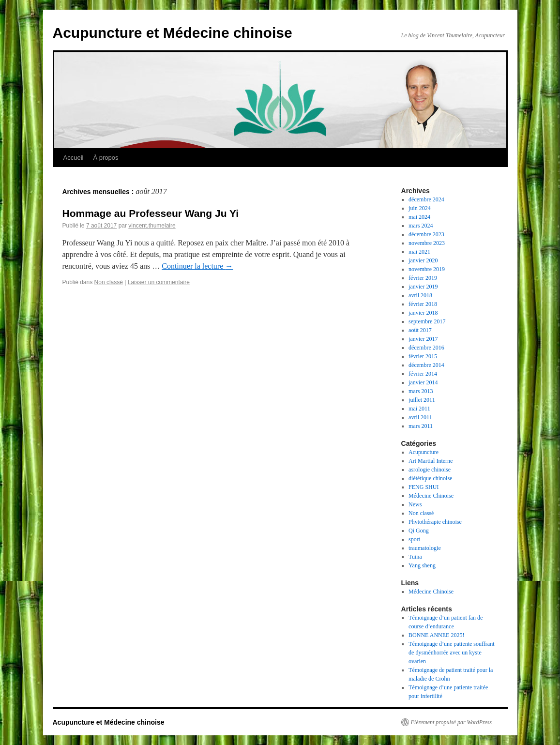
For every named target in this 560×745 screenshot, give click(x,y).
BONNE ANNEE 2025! (436, 635)
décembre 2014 (426, 365)
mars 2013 (421, 391)
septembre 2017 (427, 321)
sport (414, 539)
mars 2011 (421, 426)
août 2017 (420, 330)
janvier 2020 (423, 260)
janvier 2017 (423, 339)
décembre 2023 (426, 234)
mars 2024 (421, 226)
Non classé (109, 282)
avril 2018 (420, 295)
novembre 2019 (427, 269)
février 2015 (423, 356)
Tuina (415, 557)
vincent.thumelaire (152, 226)
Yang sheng (422, 565)
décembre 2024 (426, 199)
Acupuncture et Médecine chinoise (173, 33)
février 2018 (423, 304)
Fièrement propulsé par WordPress (451, 722)
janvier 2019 (423, 287)
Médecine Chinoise (431, 496)
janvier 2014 (423, 382)
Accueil (74, 158)
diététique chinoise (430, 478)
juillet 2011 (422, 400)
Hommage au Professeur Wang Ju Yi (151, 213)
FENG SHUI (424, 487)
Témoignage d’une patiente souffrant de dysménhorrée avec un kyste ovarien (451, 653)
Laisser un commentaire (159, 282)
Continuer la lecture (197, 266)
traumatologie (425, 548)
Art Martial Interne (431, 461)
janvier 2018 (423, 313)
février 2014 (423, 374)
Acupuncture (424, 452)
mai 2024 (419, 217)
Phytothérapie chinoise (435, 522)
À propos (106, 158)
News (415, 504)
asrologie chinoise (430, 470)
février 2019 (423, 278)
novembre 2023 (427, 243)
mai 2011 (419, 409)
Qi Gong (419, 531)
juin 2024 (420, 208)
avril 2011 (420, 417)
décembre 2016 (426, 348)
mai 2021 (419, 252)
